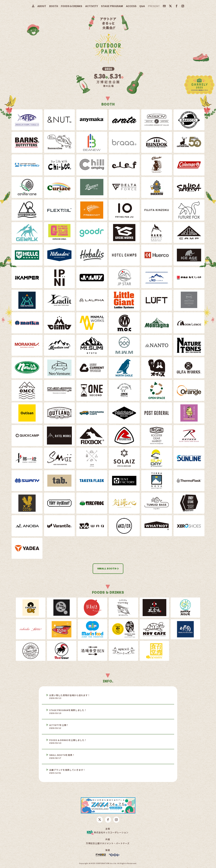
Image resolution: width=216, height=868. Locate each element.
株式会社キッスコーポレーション (108, 833)
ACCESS (131, 6)
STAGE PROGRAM (112, 6)
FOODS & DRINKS (72, 6)
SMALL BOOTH (108, 569)
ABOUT (42, 6)
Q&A (142, 6)
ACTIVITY (92, 6)
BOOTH (54, 6)
